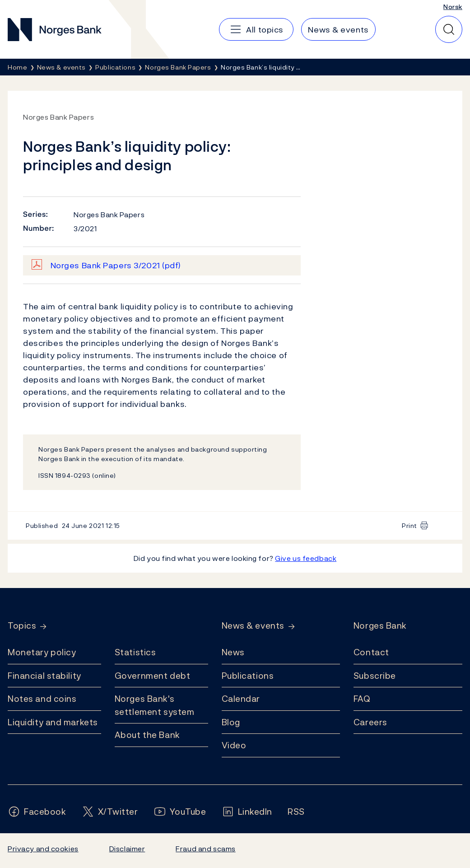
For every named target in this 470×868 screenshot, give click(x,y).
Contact (371, 652)
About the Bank (147, 735)
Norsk (453, 7)
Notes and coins (42, 699)
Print (410, 525)
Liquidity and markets (53, 722)
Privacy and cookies (43, 849)
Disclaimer (127, 849)
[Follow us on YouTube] (180, 812)
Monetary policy (42, 652)
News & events (253, 626)
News (233, 652)
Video (234, 745)
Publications (248, 676)
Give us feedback (306, 558)
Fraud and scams (205, 849)
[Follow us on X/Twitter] (110, 812)
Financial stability (44, 676)
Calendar (241, 699)
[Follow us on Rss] (296, 812)
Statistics (135, 652)
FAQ (362, 699)
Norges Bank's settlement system (155, 705)
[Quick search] (449, 29)
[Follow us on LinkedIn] (247, 812)
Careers (370, 722)
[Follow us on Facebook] (37, 812)
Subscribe (375, 676)
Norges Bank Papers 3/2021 (116, 265)
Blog (231, 722)
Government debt (152, 676)
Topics (22, 626)
